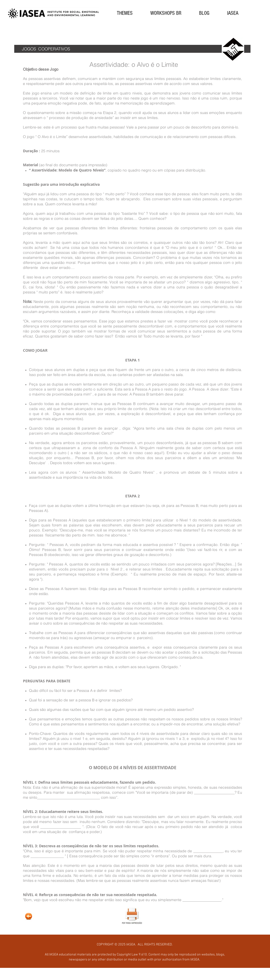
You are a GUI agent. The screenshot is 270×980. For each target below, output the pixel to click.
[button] (125, 13)
